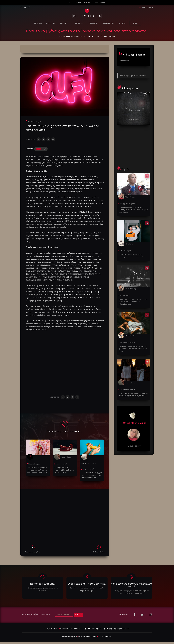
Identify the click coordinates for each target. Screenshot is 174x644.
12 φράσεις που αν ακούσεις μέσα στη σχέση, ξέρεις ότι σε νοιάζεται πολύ (132, 390)
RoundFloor (108, 636)
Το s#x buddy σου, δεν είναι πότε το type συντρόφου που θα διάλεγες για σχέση (133, 346)
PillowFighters (108, 23)
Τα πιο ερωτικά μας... (43, 583)
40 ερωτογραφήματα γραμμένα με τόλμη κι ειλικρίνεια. (43, 589)
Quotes (122, 23)
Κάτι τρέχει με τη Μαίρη (127, 341)
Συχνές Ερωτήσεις (52, 628)
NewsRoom (51, 23)
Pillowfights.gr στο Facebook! (133, 75)
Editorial (38, 23)
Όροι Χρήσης (108, 628)
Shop (135, 23)
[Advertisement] (65, 518)
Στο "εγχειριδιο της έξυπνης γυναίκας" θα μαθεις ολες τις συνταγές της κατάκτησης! (131, 592)
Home (62, 36)
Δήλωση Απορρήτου (121, 628)
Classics (80, 23)
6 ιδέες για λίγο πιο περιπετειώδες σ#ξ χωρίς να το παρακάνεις (64, 470)
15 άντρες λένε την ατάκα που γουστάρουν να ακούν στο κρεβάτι (131, 255)
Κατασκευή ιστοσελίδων (86, 636)
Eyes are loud (124, 295)
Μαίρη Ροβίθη (130, 335)
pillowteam (129, 243)
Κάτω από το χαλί (34, 122)
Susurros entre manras (127, 386)
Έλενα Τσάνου (130, 197)
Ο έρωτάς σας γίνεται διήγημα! (87, 583)
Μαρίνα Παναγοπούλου (88, 463)
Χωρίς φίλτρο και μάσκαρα (128, 204)
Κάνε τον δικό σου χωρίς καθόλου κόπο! (131, 585)
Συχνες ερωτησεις (148, 7)
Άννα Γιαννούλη (130, 288)
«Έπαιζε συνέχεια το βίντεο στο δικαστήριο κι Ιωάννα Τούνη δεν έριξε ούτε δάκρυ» (132, 209)
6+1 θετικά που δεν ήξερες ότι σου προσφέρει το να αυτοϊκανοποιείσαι (91, 475)
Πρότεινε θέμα (76, 628)
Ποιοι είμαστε (97, 628)
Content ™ (65, 23)
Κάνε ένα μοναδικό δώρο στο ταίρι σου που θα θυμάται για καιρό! (87, 589)
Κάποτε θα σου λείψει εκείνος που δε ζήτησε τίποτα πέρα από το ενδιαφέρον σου (133, 301)
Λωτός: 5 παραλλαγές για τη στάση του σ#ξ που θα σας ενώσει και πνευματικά (37, 470)
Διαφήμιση (86, 628)
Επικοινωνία (65, 628)
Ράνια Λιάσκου (66, 457)
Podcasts (93, 23)
